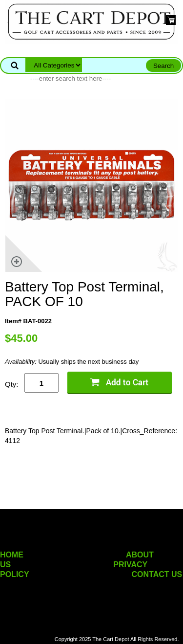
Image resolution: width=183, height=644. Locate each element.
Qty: (12, 384)
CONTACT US (157, 574)
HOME (12, 555)
